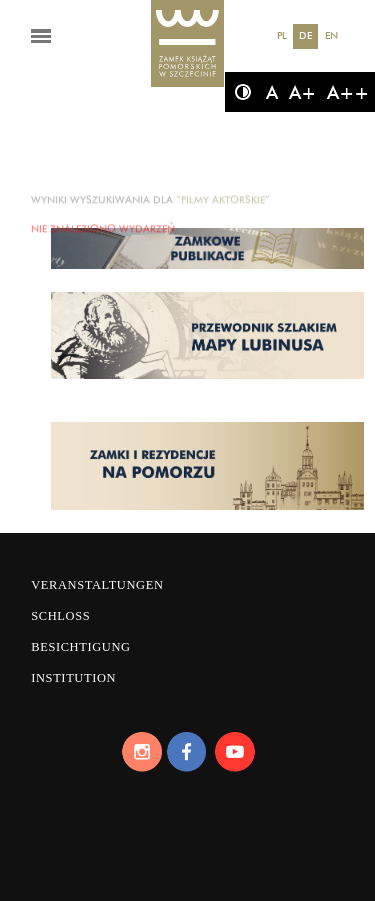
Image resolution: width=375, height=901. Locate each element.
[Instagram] (141, 752)
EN (331, 35)
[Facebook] (188, 752)
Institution (73, 678)
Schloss (60, 616)
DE (305, 35)
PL (282, 35)
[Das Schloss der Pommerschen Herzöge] (188, 44)
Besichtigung (80, 647)
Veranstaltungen (97, 585)
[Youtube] (234, 752)
